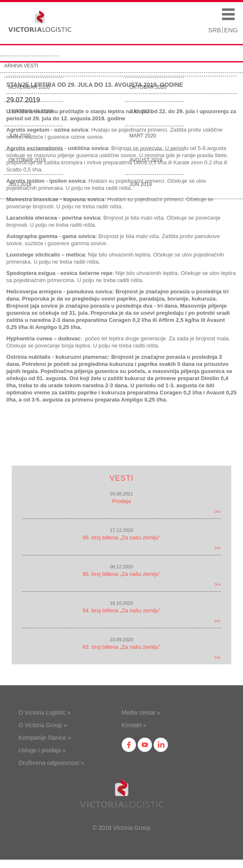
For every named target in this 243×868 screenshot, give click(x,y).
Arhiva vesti (21, 66)
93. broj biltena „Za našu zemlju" (122, 647)
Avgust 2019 (146, 160)
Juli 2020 (141, 111)
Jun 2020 (20, 136)
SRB (215, 30)
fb (129, 745)
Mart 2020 (143, 136)
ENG (231, 30)
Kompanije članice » (45, 738)
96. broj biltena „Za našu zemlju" (122, 538)
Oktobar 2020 (148, 87)
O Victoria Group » (43, 725)
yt (145, 745)
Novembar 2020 (29, 87)
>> (217, 512)
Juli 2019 (20, 184)
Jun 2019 (140, 184)
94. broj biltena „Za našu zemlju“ (122, 610)
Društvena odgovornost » (51, 763)
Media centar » (141, 713)
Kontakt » (134, 725)
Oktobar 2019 (27, 160)
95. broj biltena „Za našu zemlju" (122, 574)
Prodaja (121, 501)
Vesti (121, 478)
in (161, 745)
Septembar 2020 (30, 111)
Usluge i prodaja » (42, 750)
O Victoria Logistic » (44, 713)
